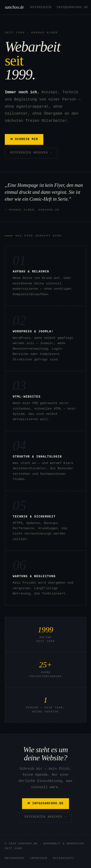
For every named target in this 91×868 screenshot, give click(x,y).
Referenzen (41, 7)
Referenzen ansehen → (31, 153)
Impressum (39, 858)
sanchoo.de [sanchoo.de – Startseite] (16, 7)
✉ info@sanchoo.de (46, 803)
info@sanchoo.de (72, 7)
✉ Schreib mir (24, 139)
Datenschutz (64, 858)
